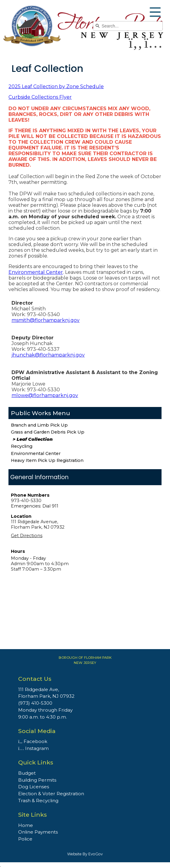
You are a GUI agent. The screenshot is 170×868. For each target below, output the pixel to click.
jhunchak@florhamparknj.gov (48, 355)
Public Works (31, 413)
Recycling (22, 446)
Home (26, 825)
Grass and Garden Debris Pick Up (48, 432)
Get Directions (27, 536)
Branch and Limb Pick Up (39, 425)
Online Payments (38, 832)
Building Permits (37, 780)
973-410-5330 (26, 501)
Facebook (33, 741)
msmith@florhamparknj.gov (46, 320)
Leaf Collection (35, 439)
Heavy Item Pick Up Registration (47, 460)
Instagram (33, 748)
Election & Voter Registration (51, 794)
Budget (27, 773)
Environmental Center (36, 453)
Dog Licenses (34, 787)
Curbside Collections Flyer (40, 97)
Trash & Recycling (38, 801)
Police (25, 839)
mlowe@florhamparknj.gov (45, 395)
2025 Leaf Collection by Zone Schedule (56, 86)
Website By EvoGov (85, 854)
